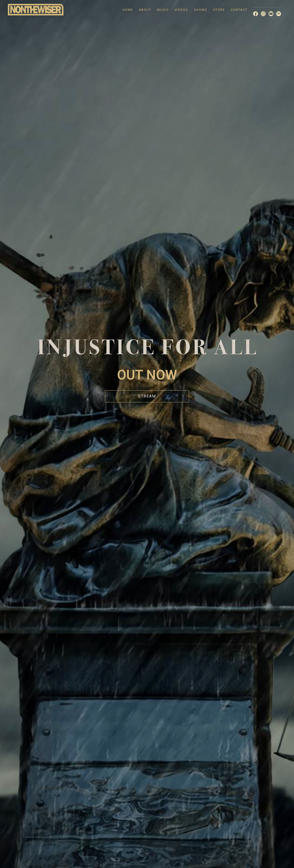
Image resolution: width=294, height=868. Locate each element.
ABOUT (145, 10)
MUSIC (163, 10)
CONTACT (239, 10)
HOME (128, 10)
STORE (219, 10)
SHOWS (201, 10)
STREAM (147, 396)
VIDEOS (181, 10)
